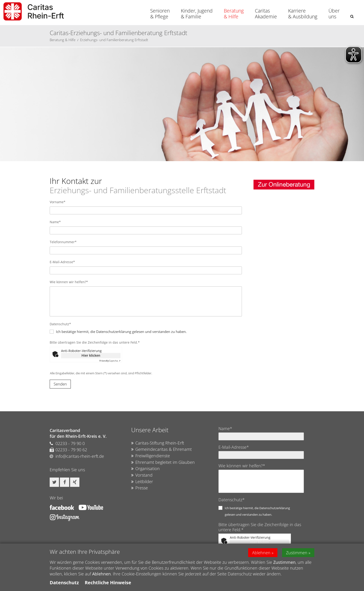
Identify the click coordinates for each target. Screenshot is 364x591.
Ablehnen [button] (261, 553)
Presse (140, 488)
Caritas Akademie (266, 14)
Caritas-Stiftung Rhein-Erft (158, 443)
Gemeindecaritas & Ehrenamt (161, 449)
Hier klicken (91, 355)
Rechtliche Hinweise (108, 583)
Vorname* (58, 202)
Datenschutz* (60, 324)
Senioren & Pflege (160, 14)
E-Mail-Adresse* (62, 262)
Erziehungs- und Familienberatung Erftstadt (114, 40)
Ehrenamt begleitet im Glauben (163, 462)
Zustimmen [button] (297, 553)
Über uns (334, 14)
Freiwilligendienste (151, 456)
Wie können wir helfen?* (69, 282)
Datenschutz (64, 583)
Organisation (145, 469)
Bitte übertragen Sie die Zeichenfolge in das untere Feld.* (95, 342)
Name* (55, 222)
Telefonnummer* (63, 242)
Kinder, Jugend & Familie (197, 14)
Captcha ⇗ (110, 361)
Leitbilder (142, 482)
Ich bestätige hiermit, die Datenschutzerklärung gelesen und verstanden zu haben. (121, 332)
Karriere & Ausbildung (303, 14)
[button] (352, 16)
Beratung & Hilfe (234, 14)
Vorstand (142, 475)
